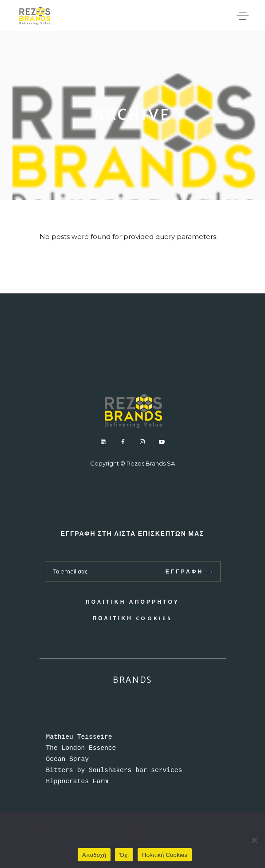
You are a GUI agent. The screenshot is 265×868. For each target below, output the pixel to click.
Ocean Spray (67, 759)
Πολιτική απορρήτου (132, 602)
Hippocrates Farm (77, 781)
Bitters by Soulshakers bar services (114, 770)
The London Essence (81, 748)
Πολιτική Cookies (132, 619)
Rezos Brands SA (151, 463)
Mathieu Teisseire (79, 737)
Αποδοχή (94, 855)
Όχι (124, 855)
